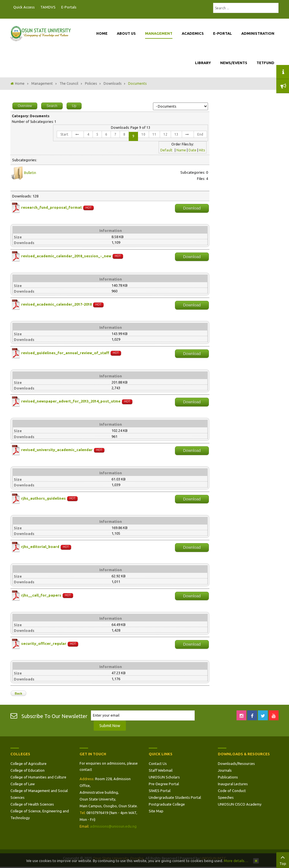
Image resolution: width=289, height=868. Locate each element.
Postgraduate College (167, 804)
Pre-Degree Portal (164, 784)
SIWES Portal (160, 791)
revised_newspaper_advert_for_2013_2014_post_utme (71, 401)
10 (143, 134)
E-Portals (69, 7)
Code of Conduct (232, 791)
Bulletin (30, 173)
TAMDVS (48, 7)
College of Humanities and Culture (38, 777)
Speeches (226, 797)
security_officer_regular (44, 644)
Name (181, 150)
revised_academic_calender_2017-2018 (56, 304)
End (200, 134)
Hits (202, 150)
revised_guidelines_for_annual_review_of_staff (65, 353)
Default (166, 150)
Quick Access (24, 7)
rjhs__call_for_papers (41, 595)
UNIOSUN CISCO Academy (240, 804)
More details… (236, 861)
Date (192, 150)
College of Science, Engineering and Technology (40, 814)
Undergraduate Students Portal (175, 797)
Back (18, 693)
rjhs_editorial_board (40, 547)
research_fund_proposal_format (52, 207)
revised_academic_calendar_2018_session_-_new (66, 256)
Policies (91, 83)
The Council (69, 83)
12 (165, 134)
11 (154, 134)
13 (176, 134)
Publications (228, 777)
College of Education (28, 770)
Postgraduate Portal (81, 7)
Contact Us (158, 763)
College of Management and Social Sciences (39, 794)
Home (20, 83)
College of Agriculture (29, 763)
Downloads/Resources (236, 763)
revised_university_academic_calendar (57, 450)
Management (42, 83)
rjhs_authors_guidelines (43, 498)
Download (192, 208)
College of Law (23, 784)
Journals (225, 770)
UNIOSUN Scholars (164, 777)
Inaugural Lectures (233, 784)
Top (283, 860)
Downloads (112, 83)
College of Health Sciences (32, 804)
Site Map (156, 811)
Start (64, 134)
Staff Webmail (161, 770)
